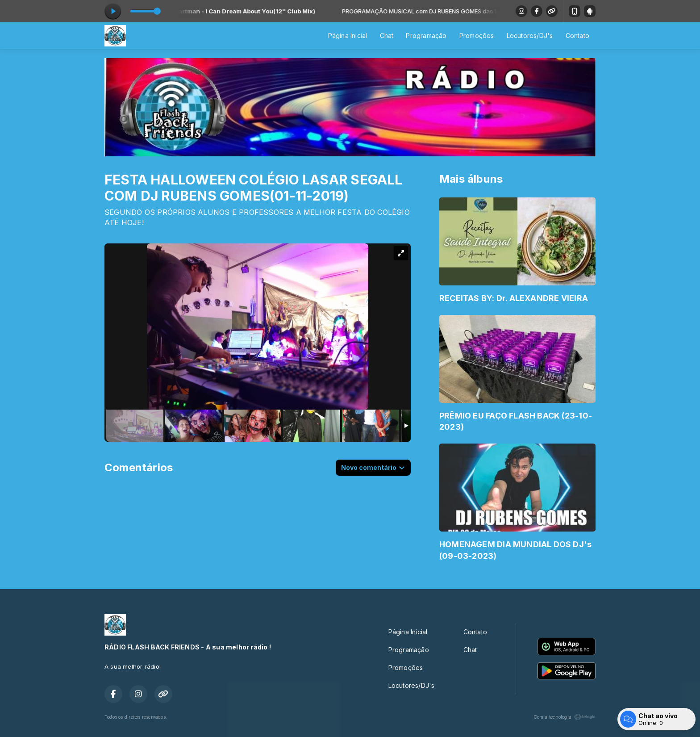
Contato (577, 36)
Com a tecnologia (565, 717)
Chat (387, 36)
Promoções (477, 36)
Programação (426, 36)
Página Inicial (348, 36)
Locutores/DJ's (530, 36)
